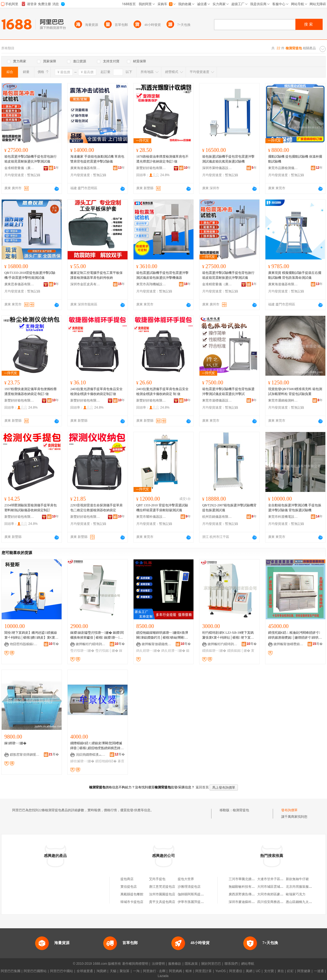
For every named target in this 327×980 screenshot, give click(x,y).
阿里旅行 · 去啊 (154, 971)
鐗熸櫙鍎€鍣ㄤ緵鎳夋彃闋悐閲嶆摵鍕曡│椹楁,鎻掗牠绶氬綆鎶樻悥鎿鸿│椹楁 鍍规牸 (97, 746)
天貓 (113, 971)
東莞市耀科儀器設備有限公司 (151, 517)
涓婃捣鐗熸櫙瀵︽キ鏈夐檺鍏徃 (91, 755)
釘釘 (290, 971)
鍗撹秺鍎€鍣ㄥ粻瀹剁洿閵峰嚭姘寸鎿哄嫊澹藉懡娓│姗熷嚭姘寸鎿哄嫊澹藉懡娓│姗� (295, 635)
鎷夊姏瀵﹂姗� (173, 651)
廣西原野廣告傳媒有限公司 (248, 894)
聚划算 (125, 971)
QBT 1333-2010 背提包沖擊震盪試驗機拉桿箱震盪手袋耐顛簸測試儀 (162, 508)
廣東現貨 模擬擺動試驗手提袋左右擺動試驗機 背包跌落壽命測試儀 (295, 275)
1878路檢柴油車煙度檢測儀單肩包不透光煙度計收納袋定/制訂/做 (162, 159)
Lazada (163, 976)
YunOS (220, 971)
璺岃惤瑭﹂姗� (82, 651)
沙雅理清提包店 (189, 887)
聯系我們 (231, 964)
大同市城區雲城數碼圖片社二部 (280, 887)
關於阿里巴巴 (211, 964)
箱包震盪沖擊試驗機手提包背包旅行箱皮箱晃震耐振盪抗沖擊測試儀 (31, 159)
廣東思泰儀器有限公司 (19, 284)
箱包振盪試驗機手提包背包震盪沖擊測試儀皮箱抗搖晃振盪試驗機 (228, 159)
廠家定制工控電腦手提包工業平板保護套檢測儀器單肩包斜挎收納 (96, 275)
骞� (54, 644)
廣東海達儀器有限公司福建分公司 (85, 168)
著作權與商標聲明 (135, 964)
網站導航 (248, 964)
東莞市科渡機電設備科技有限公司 (283, 517)
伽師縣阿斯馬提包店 (192, 894)
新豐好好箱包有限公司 (151, 168)
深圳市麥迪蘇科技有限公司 (248, 902)
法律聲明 (158, 964)
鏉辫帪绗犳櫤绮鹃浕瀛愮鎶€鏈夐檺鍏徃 (91, 644)
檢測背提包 (241, 810)
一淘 (136, 971)
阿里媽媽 (175, 971)
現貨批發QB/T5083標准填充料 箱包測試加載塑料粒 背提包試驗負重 (295, 391)
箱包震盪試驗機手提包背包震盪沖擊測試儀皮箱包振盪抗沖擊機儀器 (162, 275)
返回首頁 (202, 787)
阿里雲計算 (204, 971)
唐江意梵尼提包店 (162, 887)
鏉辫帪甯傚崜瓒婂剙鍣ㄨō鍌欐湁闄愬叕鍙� (289, 644)
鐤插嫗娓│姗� (239, 651)
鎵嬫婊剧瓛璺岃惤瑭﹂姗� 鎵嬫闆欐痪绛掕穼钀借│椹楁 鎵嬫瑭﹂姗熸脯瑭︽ (97, 635)
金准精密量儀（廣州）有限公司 (19, 168)
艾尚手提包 (157, 879)
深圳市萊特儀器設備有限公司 (217, 168)
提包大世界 (186, 879)
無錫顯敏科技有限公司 (245, 887)
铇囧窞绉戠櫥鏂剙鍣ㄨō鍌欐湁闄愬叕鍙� (25, 644)
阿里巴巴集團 (11, 971)
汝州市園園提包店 (162, 894)
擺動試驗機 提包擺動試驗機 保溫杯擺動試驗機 (295, 159)
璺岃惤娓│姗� (107, 651)
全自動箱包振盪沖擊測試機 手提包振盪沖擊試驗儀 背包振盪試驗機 (295, 508)
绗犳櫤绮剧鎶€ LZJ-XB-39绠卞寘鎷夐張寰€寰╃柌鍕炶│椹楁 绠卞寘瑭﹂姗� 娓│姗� (228, 635)
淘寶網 (101, 971)
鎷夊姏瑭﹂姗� (148, 651)
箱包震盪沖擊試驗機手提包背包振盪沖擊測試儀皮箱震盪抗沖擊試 (228, 391)
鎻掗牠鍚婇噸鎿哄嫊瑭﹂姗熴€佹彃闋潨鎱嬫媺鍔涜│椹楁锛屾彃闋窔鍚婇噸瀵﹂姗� (162, 635)
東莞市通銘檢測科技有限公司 (283, 400)
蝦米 (189, 971)
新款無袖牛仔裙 (297, 879)
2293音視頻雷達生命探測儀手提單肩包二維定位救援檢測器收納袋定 (96, 508)
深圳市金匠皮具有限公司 (85, 284)
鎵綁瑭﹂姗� (15, 743)
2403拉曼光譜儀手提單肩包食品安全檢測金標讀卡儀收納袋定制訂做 (96, 391)
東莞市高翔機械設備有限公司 (151, 284)
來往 (281, 971)
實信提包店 (129, 887)
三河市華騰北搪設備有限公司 (250, 879)
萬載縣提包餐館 (132, 894)
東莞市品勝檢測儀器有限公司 (283, 168)
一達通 (319, 971)
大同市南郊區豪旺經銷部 (275, 894)
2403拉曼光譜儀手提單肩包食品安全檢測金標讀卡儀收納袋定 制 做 (162, 391)
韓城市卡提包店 (132, 902)
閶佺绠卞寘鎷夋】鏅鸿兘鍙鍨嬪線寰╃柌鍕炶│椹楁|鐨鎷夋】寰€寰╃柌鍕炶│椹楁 (31, 635)
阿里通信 (236, 971)
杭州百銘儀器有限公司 (217, 517)
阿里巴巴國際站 (35, 971)
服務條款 (175, 964)
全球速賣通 (85, 971)
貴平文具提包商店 (162, 902)
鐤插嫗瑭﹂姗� (214, 651)
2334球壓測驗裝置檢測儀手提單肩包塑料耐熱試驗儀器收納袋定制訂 (31, 508)
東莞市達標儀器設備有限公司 (217, 400)
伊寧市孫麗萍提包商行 (194, 902)
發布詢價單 (289, 810)
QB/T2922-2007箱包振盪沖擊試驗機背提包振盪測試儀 (229, 508)
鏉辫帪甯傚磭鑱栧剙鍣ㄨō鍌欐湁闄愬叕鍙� (157, 644)
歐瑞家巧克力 (296, 894)
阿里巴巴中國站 (62, 971)
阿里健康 (304, 971)
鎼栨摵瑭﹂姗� (82, 761)
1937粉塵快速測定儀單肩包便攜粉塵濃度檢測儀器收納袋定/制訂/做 (31, 391)
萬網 (249, 971)
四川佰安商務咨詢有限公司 (277, 902)
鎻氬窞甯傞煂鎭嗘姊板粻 (25, 755)
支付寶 (269, 971)
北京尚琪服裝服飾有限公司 (305, 887)
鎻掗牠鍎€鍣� (106, 761)
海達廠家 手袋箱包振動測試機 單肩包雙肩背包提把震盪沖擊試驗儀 (97, 159)
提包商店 (127, 879)
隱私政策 (191, 964)
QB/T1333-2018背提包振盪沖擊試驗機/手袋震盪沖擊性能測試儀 (30, 275)
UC (258, 971)
